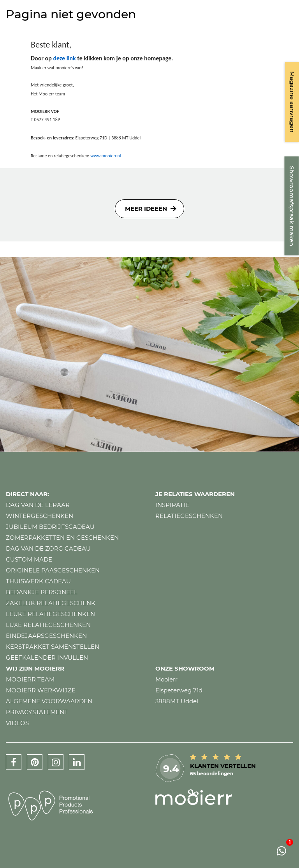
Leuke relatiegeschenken (50, 614)
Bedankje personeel (42, 592)
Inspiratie (172, 505)
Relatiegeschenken (189, 516)
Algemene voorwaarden (49, 701)
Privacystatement (37, 712)
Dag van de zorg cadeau (48, 548)
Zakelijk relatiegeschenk (51, 603)
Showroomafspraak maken (292, 206)
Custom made (29, 559)
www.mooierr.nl (106, 156)
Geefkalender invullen (47, 658)
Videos (17, 723)
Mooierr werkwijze (41, 690)
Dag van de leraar (38, 505)
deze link (64, 58)
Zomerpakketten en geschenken (62, 538)
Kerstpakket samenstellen (53, 647)
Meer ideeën (146, 209)
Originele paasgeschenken (53, 570)
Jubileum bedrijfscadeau (50, 527)
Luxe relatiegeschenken (48, 625)
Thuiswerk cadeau (38, 581)
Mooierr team (30, 679)
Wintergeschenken (40, 516)
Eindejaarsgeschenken (46, 636)
